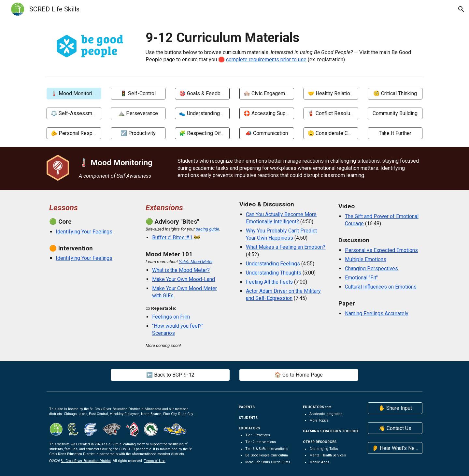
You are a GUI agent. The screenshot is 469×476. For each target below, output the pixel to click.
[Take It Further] (395, 133)
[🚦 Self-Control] (138, 93)
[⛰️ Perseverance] (138, 113)
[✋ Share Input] (395, 408)
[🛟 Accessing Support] (267, 113)
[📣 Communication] (267, 133)
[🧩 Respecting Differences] (202, 133)
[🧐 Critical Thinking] (395, 93)
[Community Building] (395, 113)
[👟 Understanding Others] (202, 113)
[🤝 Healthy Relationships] (331, 93)
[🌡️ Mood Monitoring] (74, 93)
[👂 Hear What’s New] (395, 448)
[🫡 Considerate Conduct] (331, 133)
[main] (283, 46)
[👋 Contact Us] (395, 428)
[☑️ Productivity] (138, 133)
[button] (461, 9)
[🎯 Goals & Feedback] (202, 93)
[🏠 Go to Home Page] (299, 375)
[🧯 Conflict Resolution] (331, 113)
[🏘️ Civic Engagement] (267, 93)
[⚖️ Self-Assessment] (74, 113)
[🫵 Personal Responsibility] (74, 133)
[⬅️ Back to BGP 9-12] (170, 375)
